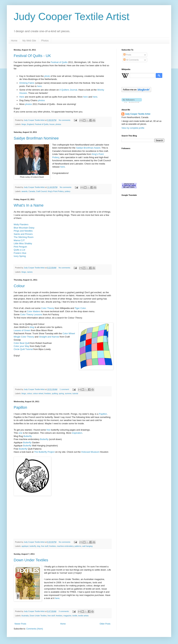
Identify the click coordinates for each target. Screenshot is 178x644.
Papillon (20, 407)
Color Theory (48, 308)
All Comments (131, 60)
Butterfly (28, 436)
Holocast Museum (90, 452)
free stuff (45, 546)
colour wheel (38, 393)
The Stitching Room (24, 237)
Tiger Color (80, 308)
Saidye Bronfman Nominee (36, 138)
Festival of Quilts (59, 62)
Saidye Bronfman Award (88, 148)
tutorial (75, 393)
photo (47, 76)
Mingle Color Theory (24, 337)
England (30, 124)
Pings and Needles (23, 231)
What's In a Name (29, 205)
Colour (19, 286)
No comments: (65, 120)
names (30, 272)
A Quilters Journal (68, 90)
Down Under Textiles (31, 560)
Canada (32, 191)
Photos (45, 41)
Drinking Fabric (27, 83)
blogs (24, 124)
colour (30, 393)
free (49, 430)
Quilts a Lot (19, 250)
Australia (25, 616)
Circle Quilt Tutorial (23, 349)
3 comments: (64, 611)
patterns (78, 546)
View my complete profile (133, 128)
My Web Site (29, 41)
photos (41, 100)
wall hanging (87, 546)
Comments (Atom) (34, 629)
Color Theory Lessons (31, 314)
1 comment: (65, 389)
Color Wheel (69, 333)
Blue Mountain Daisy (24, 228)
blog (32, 327)
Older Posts (105, 624)
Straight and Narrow (49, 337)
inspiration (77, 433)
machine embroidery (65, 546)
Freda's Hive (20, 253)
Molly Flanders (21, 224)
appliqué (25, 546)
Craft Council (41, 191)
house (52, 124)
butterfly (33, 546)
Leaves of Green (22, 330)
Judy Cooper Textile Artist (72, 17)
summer (68, 393)
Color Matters (34, 311)
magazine (67, 616)
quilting (55, 393)
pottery (68, 191)
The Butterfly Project (44, 452)
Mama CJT (19, 240)
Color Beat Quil (21, 343)
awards (25, 191)
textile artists (83, 616)
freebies (48, 393)
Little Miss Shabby (23, 243)
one (21, 433)
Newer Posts (20, 624)
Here (22, 97)
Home (14, 41)
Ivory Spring (20, 256)
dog (39, 546)
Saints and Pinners (23, 234)
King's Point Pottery (56, 191)
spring (61, 393)
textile (75, 616)
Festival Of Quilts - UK (32, 56)
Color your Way (21, 346)
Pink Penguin (20, 247)
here (39, 86)
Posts (127, 55)
